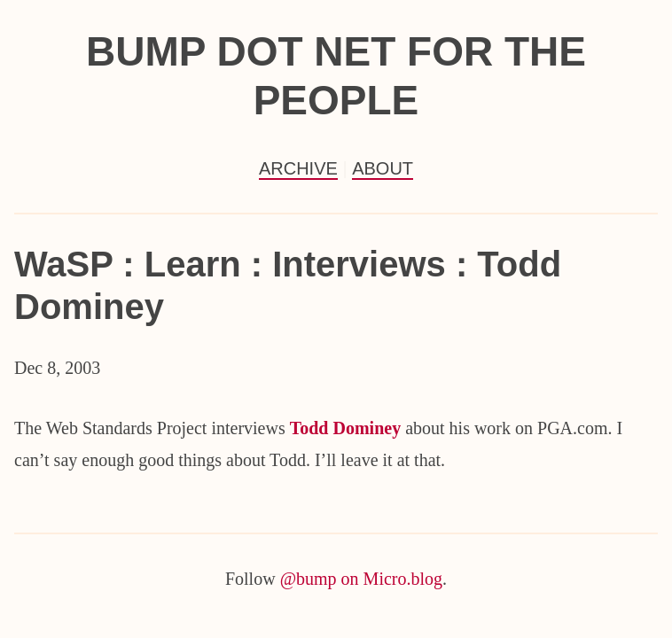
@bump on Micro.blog (361, 579)
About (383, 168)
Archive (298, 168)
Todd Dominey (345, 428)
